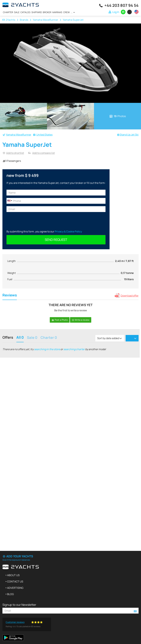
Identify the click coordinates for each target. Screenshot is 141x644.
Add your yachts (18, 556)
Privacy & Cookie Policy (68, 231)
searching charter (74, 349)
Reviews (10, 296)
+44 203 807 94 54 (121, 5)
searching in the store (47, 349)
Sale (17, 12)
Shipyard (37, 12)
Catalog (25, 12)
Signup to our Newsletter (19, 605)
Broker (47, 12)
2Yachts (9, 20)
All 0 (20, 338)
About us (13, 575)
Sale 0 (32, 338)
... (73, 12)
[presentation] (31, 221)
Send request (56, 240)
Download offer (130, 296)
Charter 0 (49, 338)
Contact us (15, 581)
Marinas (57, 12)
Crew (66, 12)
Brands (24, 20)
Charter (8, 12)
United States (44, 135)
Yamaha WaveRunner (45, 20)
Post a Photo (60, 320)
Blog (10, 594)
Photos (117, 116)
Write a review (81, 320)
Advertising (15, 588)
